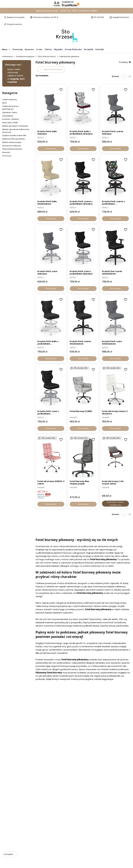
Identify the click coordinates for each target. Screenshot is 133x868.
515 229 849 (99, 17)
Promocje (7, 156)
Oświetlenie (8, 116)
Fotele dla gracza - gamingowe (11, 108)
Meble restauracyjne (12, 142)
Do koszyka (51, 149)
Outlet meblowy (10, 100)
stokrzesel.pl (7, 56)
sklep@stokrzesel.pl (121, 17)
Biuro (5, 103)
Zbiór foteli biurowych (47, 56)
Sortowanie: (42, 76)
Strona (115, 76)
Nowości (6, 152)
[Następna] (130, 11)
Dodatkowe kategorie (25, 56)
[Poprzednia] (3, 11)
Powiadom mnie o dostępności (115, 503)
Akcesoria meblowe (12, 146)
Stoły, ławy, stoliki (10, 123)
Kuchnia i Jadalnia (11, 119)
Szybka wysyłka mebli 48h (14, 135)
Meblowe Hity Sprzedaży (14, 139)
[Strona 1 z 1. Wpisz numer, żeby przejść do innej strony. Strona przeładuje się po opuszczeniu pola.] (124, 76)
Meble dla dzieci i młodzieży (15, 126)
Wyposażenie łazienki (12, 149)
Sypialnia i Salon (10, 112)
